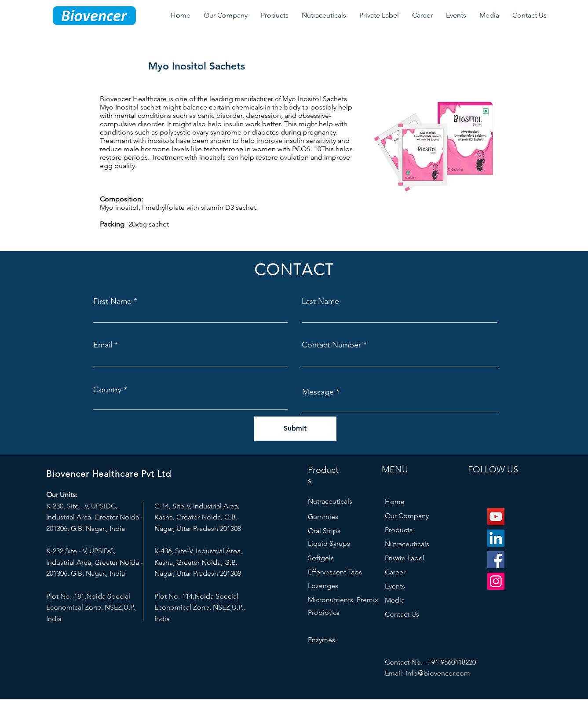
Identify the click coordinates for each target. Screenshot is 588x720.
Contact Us (402, 614)
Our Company (407, 516)
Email (103, 345)
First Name (112, 301)
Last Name (320, 301)
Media (395, 600)
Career (395, 572)
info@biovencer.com (438, 673)
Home (395, 502)
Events (395, 586)
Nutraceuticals (407, 544)
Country (107, 390)
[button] (226, 15)
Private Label (405, 558)
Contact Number (331, 345)
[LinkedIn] (496, 538)
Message (318, 392)
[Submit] (295, 429)
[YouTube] (496, 517)
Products (399, 530)
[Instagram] (496, 581)
